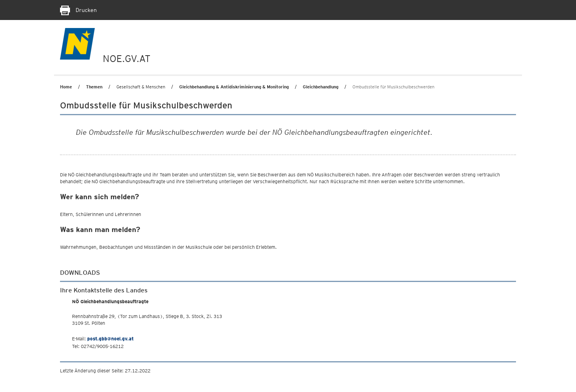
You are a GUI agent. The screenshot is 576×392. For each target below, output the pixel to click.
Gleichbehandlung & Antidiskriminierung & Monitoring (234, 87)
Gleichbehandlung (321, 87)
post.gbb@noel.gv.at (110, 339)
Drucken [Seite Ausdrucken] (78, 10)
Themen (94, 87)
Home (66, 87)
